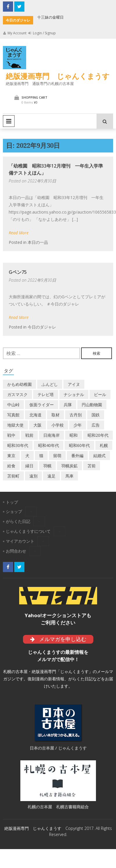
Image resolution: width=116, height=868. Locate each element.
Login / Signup (42, 33)
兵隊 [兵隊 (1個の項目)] (68, 405)
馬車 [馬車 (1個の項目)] (69, 476)
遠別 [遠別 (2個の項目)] (33, 476)
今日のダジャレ (42, 327)
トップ (12, 502)
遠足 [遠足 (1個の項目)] (51, 476)
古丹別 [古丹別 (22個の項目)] (76, 415)
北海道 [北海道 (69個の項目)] (35, 415)
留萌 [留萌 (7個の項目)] (57, 456)
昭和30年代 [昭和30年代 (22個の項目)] (18, 445)
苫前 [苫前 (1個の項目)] (92, 466)
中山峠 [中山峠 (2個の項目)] (13, 405)
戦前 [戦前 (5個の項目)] (29, 435)
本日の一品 (38, 242)
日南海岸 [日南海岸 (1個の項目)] (51, 435)
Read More (19, 233)
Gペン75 (18, 272)
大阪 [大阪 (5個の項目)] (38, 425)
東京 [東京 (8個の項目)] (11, 456)
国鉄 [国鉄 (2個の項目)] (96, 415)
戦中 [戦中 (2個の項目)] (11, 435)
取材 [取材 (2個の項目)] (56, 415)
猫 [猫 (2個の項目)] (41, 456)
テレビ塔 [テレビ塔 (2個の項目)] (46, 394)
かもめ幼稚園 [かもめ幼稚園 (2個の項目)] (19, 384)
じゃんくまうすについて (28, 531)
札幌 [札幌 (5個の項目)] (104, 445)
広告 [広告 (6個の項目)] (96, 425)
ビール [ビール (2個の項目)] (100, 394)
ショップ (14, 511)
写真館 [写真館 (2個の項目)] (13, 415)
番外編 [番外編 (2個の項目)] (77, 456)
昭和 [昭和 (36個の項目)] (74, 435)
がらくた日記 (18, 521)
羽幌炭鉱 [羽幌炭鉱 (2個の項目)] (69, 466)
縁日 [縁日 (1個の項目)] (29, 466)
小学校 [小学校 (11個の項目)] (58, 425)
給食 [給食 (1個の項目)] (11, 466)
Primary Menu (9, 121)
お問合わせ (16, 551)
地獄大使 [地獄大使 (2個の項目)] (15, 425)
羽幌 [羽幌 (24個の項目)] (47, 466)
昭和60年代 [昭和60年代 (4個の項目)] (79, 445)
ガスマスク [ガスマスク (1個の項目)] (17, 394)
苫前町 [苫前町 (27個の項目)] (13, 476)
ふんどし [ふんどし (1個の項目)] (50, 384)
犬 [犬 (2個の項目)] (27, 456)
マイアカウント (20, 541)
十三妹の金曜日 (50, 17)
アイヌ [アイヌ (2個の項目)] (74, 384)
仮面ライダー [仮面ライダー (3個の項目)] (42, 405)
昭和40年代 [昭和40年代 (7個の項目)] (49, 445)
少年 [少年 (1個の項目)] (78, 425)
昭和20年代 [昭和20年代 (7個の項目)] (98, 435)
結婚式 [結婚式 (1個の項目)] (99, 456)
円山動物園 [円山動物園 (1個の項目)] (92, 405)
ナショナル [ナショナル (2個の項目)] (74, 394)
